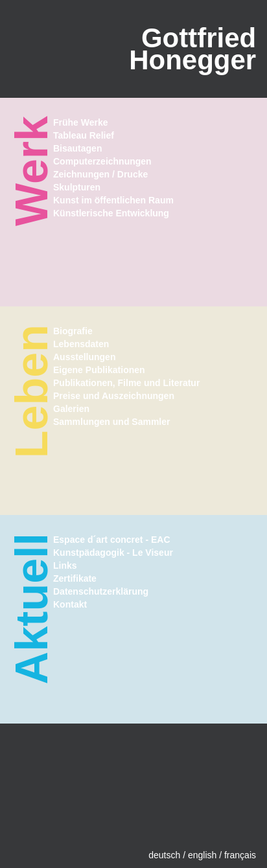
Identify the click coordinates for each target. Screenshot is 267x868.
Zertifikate (75, 578)
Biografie (73, 331)
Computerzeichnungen (102, 161)
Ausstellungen (84, 357)
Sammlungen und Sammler (111, 422)
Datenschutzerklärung (101, 591)
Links (65, 565)
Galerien (71, 409)
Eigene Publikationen (99, 370)
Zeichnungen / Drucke (100, 174)
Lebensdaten (81, 344)
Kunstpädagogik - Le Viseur (113, 553)
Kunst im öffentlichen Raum (113, 200)
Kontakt (70, 604)
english (202, 855)
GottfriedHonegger (192, 49)
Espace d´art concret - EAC (112, 540)
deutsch (164, 855)
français (240, 855)
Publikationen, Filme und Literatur (126, 383)
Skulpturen (77, 187)
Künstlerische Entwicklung (111, 213)
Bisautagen (77, 148)
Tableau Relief (84, 135)
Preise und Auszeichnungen (114, 396)
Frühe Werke (81, 122)
